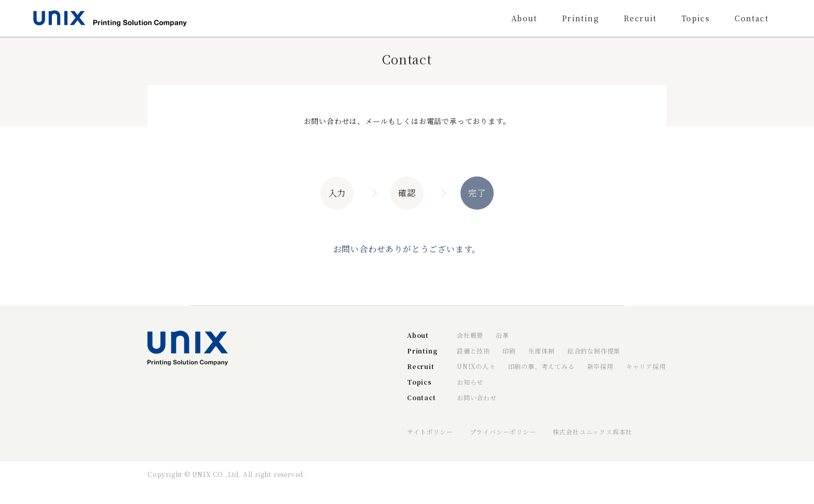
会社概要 (470, 335)
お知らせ (470, 382)
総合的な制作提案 (594, 351)
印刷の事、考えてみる (541, 366)
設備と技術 (473, 351)
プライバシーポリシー (503, 432)
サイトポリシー (430, 432)
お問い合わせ (477, 397)
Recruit (640, 18)
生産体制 (542, 351)
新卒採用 (600, 366)
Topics (696, 18)
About (524, 18)
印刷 (509, 351)
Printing (581, 18)
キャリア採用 (646, 366)
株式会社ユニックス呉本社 (593, 432)
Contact (751, 18)
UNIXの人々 (476, 366)
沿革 (503, 335)
